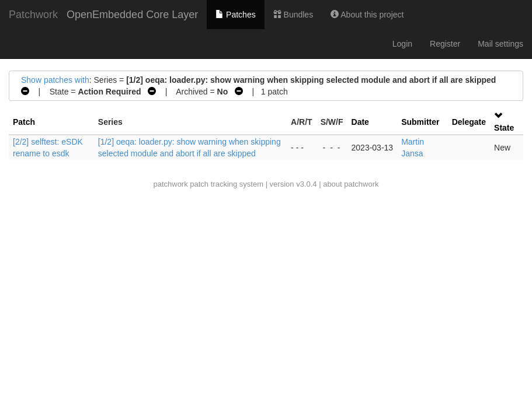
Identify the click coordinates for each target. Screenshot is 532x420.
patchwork (170, 184)
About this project (367, 15)
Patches (235, 15)
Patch (24, 122)
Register (445, 44)
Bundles (293, 15)
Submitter (420, 122)
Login (402, 44)
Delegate (469, 122)
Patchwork (33, 15)
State (504, 128)
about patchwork (351, 184)
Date (360, 122)
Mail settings (500, 44)
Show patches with (55, 80)
